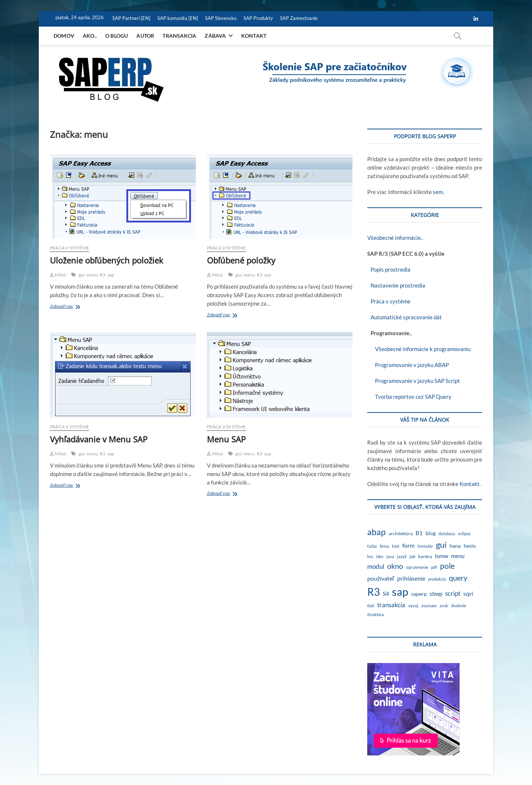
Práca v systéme (69, 248)
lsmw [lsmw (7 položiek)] (441, 556)
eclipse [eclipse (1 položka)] (464, 533)
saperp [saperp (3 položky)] (419, 594)
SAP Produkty (258, 18)
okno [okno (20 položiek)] (395, 566)
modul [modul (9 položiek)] (376, 566)
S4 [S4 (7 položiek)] (386, 593)
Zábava (215, 36)
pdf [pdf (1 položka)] (434, 567)
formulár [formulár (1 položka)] (425, 546)
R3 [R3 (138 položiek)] (374, 592)
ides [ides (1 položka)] (380, 556)
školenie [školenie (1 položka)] (459, 606)
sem (438, 192)
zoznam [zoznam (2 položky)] (429, 606)
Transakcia (179, 36)
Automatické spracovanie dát (405, 317)
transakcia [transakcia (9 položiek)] (391, 605)
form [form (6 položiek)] (408, 545)
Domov (64, 36)
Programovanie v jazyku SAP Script (414, 381)
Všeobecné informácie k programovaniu (419, 349)
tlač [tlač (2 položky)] (371, 606)
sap (111, 275)
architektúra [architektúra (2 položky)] (401, 533)
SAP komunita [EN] (178, 18)
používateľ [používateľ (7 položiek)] (381, 578)
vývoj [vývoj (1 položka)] (413, 606)
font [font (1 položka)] (396, 546)
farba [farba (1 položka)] (372, 546)
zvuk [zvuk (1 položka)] (444, 606)
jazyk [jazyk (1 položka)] (402, 556)
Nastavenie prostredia (396, 285)
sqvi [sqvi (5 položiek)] (468, 594)
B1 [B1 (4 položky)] (419, 533)
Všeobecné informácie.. (395, 238)
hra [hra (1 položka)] (370, 556)
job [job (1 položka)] (412, 556)
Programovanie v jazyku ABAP (408, 365)
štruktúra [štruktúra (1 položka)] (376, 614)
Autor (145, 36)
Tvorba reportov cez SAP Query (409, 397)
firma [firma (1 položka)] (384, 546)
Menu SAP (226, 439)
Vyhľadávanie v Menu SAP (99, 439)
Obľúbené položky (241, 260)
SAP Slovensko (221, 18)
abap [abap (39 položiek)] (376, 532)
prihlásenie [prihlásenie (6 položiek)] (411, 578)
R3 (103, 275)
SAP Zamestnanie (299, 18)
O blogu (117, 36)
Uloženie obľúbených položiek (107, 260)
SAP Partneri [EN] (131, 18)
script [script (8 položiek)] (453, 593)
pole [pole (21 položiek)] (447, 566)
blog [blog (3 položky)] (431, 533)
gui (82, 275)
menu (92, 275)
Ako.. (90, 36)
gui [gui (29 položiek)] (441, 545)
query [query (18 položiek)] (458, 578)
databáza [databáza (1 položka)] (447, 533)
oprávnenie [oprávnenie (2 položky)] (417, 567)
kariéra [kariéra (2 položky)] (425, 556)
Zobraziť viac (72, 307)
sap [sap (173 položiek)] (400, 592)
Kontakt (254, 36)
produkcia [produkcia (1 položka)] (437, 579)
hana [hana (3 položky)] (455, 546)
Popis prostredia (389, 269)
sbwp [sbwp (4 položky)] (436, 594)
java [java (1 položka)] (390, 556)
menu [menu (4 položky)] (458, 556)
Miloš (58, 275)
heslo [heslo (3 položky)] (470, 546)
